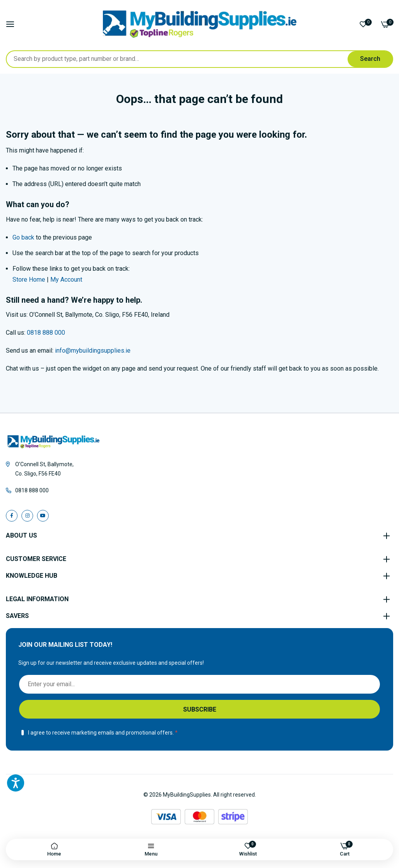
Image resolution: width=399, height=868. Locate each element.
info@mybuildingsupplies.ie (93, 351)
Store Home (29, 280)
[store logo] (200, 24)
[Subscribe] (199, 709)
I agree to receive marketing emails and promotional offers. (101, 733)
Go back (23, 237)
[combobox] (199, 59)
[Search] (370, 59)
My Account (66, 280)
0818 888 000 (46, 333)
